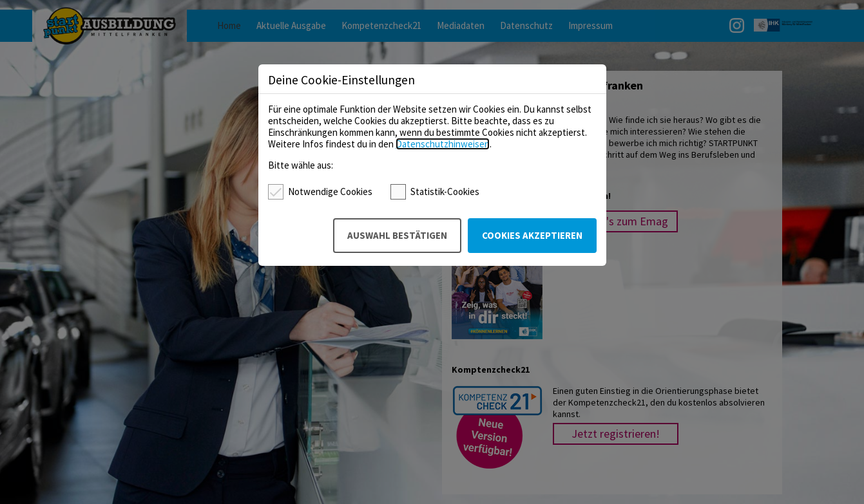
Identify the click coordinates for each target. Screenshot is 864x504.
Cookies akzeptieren (532, 235)
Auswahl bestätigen (397, 235)
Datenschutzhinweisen (443, 144)
